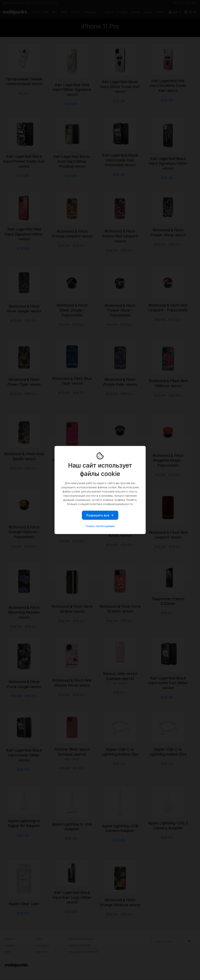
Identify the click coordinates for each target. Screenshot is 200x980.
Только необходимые (100, 526)
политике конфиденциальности (111, 504)
